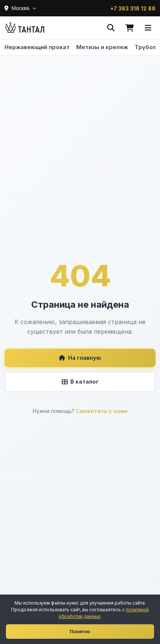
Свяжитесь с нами (102, 411)
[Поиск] (111, 28)
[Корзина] (129, 28)
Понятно (80, 632)
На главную (80, 358)
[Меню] (148, 28)
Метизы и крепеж (102, 47)
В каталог (80, 382)
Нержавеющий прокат (37, 47)
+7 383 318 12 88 (133, 8)
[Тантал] (25, 28)
